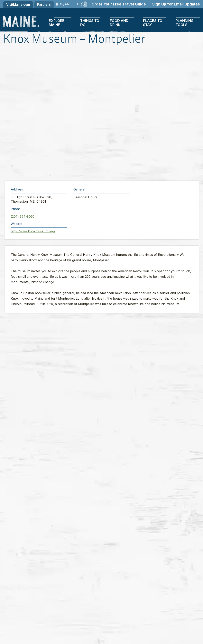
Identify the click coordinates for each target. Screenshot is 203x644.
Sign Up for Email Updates (176, 4)
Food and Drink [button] (119, 23)
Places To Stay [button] (153, 23)
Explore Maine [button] (57, 23)
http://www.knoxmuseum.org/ (33, 231)
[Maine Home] (21, 22)
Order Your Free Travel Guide (119, 4)
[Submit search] (83, 4)
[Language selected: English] (64, 4)
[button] (102, 113)
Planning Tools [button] (185, 23)
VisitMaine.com (18, 4)
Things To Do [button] (90, 23)
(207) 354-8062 (23, 216)
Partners (44, 4)
